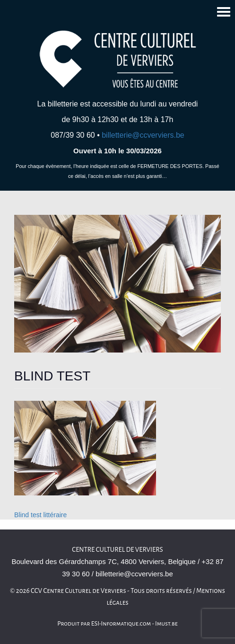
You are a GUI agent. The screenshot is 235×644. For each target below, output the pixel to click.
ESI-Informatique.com (121, 624)
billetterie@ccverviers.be (143, 135)
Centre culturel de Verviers (117, 550)
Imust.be (166, 624)
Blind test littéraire (40, 515)
